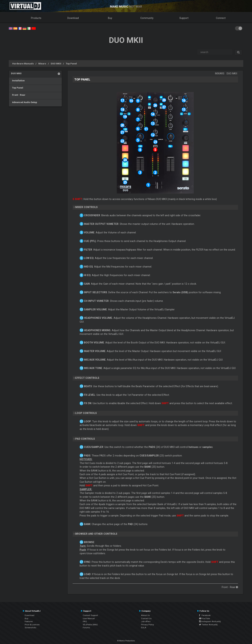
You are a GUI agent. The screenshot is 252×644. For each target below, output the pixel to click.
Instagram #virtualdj (210, 621)
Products (36, 18)
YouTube (204, 618)
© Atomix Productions (126, 641)
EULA (144, 628)
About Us (145, 615)
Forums (86, 628)
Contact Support (90, 615)
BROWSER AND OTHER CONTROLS (96, 534)
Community (147, 18)
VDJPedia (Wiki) (90, 625)
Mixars (42, 64)
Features (29, 621)
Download (73, 18)
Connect (221, 18)
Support (184, 18)
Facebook (205, 615)
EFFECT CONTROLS (87, 378)
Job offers (146, 621)
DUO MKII (56, 64)
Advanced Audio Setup (24, 102)
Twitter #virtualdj (208, 625)
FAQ (85, 621)
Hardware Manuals (23, 64)
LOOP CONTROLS (86, 413)
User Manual (89, 618)
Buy (110, 18)
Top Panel (71, 64)
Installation (18, 80)
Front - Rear (18, 95)
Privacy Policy (148, 625)
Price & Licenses (32, 625)
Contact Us (146, 618)
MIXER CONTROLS (86, 207)
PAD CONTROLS (85, 439)
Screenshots (30, 628)
